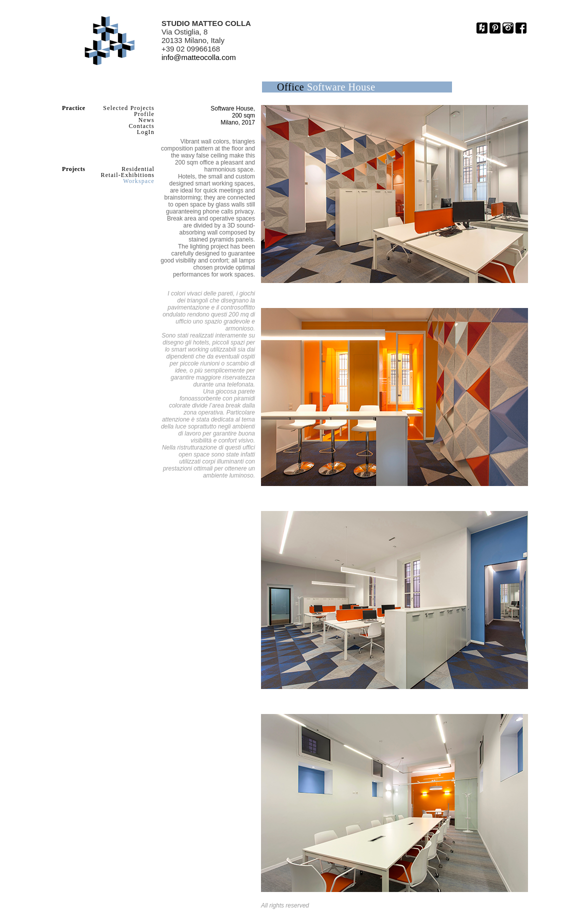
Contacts (141, 126)
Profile (144, 114)
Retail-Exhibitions (128, 175)
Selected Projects (129, 108)
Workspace (139, 181)
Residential (138, 169)
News (146, 120)
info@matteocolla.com (199, 57)
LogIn (146, 132)
